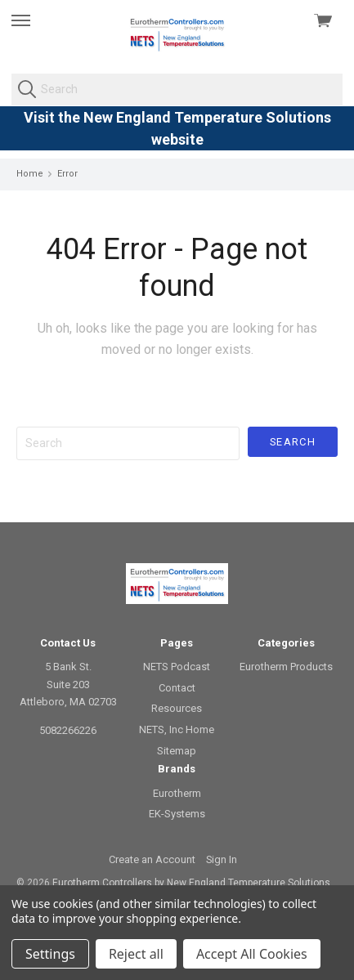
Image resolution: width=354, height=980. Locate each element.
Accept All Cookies (252, 954)
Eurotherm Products (286, 667)
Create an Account (152, 859)
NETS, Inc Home (177, 729)
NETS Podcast (177, 667)
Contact (177, 688)
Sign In (222, 859)
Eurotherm (177, 793)
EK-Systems (177, 814)
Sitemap (177, 751)
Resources (177, 708)
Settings (50, 954)
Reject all (136, 954)
